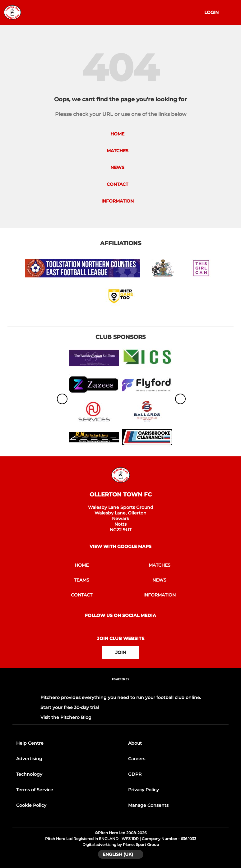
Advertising (29, 759)
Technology (29, 774)
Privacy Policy (144, 790)
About (135, 743)
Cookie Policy (31, 805)
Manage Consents (148, 805)
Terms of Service (35, 790)
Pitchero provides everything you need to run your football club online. (121, 697)
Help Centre (30, 743)
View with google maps (120, 546)
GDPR (135, 774)
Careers (137, 759)
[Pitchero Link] (121, 688)
